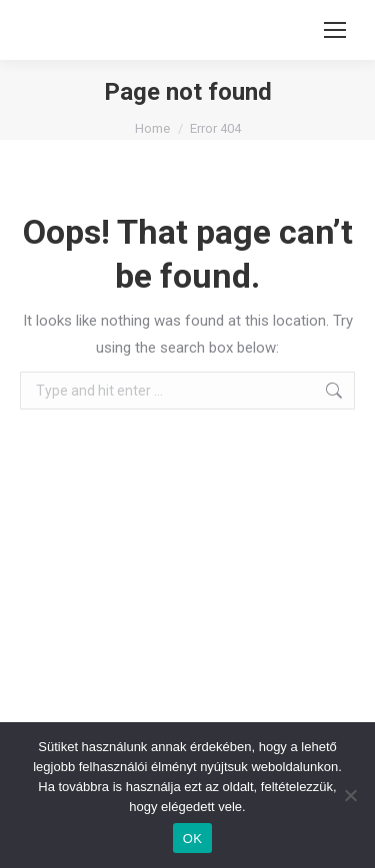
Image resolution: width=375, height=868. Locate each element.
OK (192, 839)
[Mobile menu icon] (335, 30)
